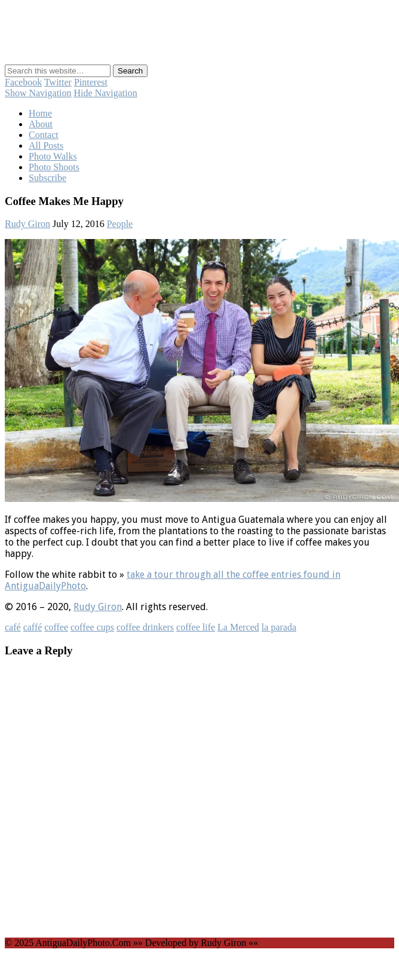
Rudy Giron (27, 224)
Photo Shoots (54, 167)
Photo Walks (53, 156)
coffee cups (92, 627)
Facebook (23, 82)
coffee (56, 627)
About (41, 124)
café (13, 627)
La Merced (238, 627)
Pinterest (91, 82)
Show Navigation (38, 93)
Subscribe (47, 178)
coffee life (196, 627)
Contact (44, 135)
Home (40, 113)
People (120, 224)
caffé (33, 627)
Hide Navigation (106, 93)
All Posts (46, 146)
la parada (279, 627)
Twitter (58, 82)
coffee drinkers (145, 627)
